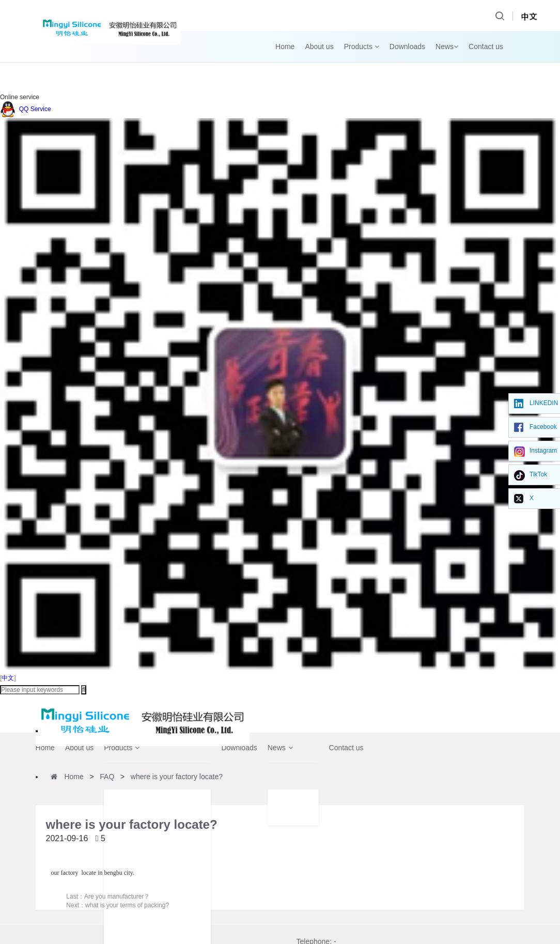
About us (319, 47)
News (447, 47)
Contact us (486, 47)
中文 (8, 678)
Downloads (407, 47)
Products (362, 47)
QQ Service (26, 109)
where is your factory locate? (177, 777)
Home (285, 47)
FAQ (107, 777)
